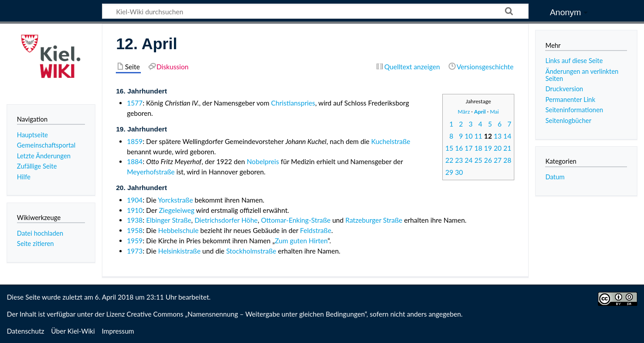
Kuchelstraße (391, 141)
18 (479, 148)
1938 (135, 220)
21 (508, 148)
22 (449, 160)
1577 (135, 103)
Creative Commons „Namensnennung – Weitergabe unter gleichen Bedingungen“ (246, 314)
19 (488, 148)
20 (498, 148)
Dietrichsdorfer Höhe (226, 220)
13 (498, 136)
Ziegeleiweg (177, 210)
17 (469, 148)
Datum (555, 177)
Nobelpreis (263, 161)
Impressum (118, 331)
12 (488, 136)
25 (479, 160)
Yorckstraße (175, 200)
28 (508, 160)
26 (488, 160)
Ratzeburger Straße (374, 220)
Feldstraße (316, 230)
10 (469, 136)
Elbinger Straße (169, 220)
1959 (135, 241)
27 (498, 160)
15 (449, 148)
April (480, 112)
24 (469, 160)
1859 (135, 141)
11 (479, 136)
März (464, 112)
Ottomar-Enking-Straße (296, 220)
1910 (135, 210)
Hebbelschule (178, 230)
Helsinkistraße (180, 251)
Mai (494, 112)
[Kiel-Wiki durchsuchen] (315, 11)
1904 (135, 200)
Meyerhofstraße (151, 172)
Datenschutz (25, 331)
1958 (135, 230)
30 (459, 172)
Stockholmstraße (251, 251)
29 (449, 172)
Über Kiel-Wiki (73, 331)
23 (459, 160)
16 (459, 148)
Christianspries (293, 103)
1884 (135, 161)
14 (508, 136)
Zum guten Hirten (301, 241)
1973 (135, 251)
